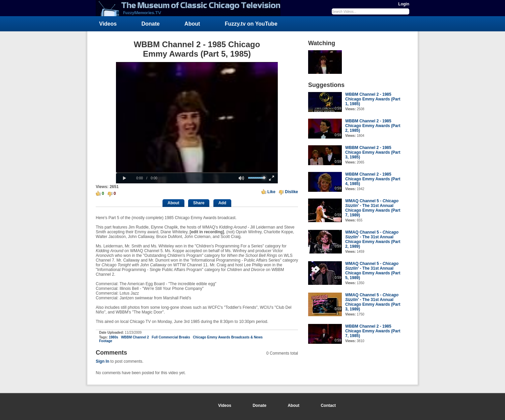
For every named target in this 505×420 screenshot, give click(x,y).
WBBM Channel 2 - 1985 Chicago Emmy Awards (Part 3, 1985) (373, 152)
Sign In (102, 361)
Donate (151, 24)
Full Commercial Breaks (171, 337)
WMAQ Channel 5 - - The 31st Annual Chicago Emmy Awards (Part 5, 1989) (373, 271)
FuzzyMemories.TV (191, 8)
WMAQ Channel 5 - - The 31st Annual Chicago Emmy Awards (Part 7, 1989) (373, 208)
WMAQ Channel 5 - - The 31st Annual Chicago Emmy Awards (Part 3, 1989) (373, 302)
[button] (124, 178)
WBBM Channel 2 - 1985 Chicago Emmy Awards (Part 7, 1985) (373, 331)
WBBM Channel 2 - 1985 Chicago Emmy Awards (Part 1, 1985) (373, 99)
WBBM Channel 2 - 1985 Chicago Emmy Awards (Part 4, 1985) (373, 179)
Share (199, 203)
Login (404, 4)
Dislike (291, 192)
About (192, 24)
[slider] (197, 173)
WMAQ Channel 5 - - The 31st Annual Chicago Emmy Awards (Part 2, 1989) (373, 239)
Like (271, 192)
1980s (114, 337)
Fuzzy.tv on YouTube (251, 24)
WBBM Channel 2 (135, 337)
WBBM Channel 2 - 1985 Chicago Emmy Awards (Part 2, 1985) (373, 126)
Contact (328, 406)
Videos (108, 24)
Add (222, 203)
